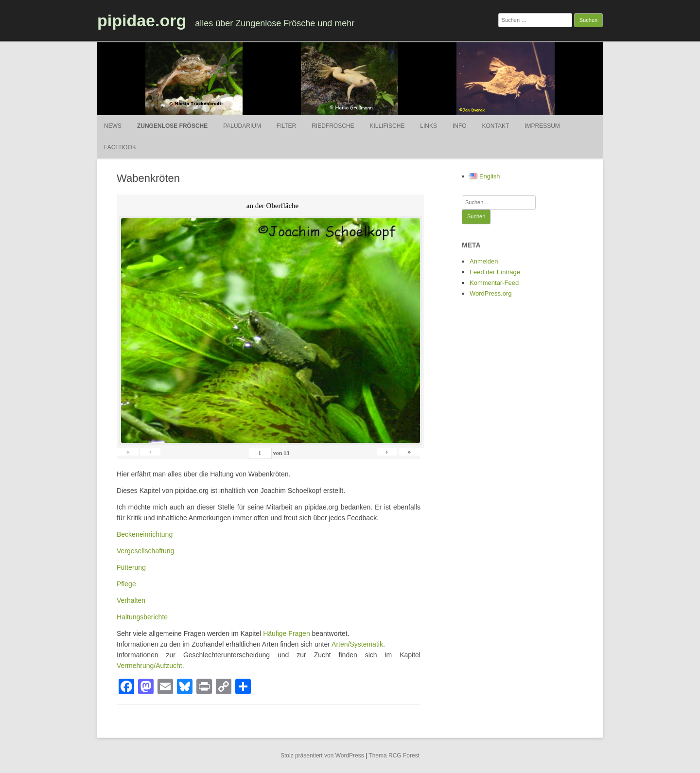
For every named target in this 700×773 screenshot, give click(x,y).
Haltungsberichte (142, 617)
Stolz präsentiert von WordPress (322, 755)
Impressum (542, 126)
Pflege (126, 584)
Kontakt (495, 126)
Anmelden (484, 261)
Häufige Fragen (287, 633)
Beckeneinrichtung (145, 534)
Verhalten (131, 600)
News (113, 126)
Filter (286, 126)
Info (460, 126)
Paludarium (242, 126)
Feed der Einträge (495, 272)
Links (429, 126)
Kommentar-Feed (494, 283)
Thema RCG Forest (394, 755)
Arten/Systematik (357, 644)
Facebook (120, 147)
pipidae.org (142, 20)
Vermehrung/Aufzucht (149, 666)
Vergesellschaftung (145, 551)
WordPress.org (490, 293)
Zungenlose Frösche (172, 126)
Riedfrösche (333, 126)
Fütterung (131, 567)
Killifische (387, 126)
